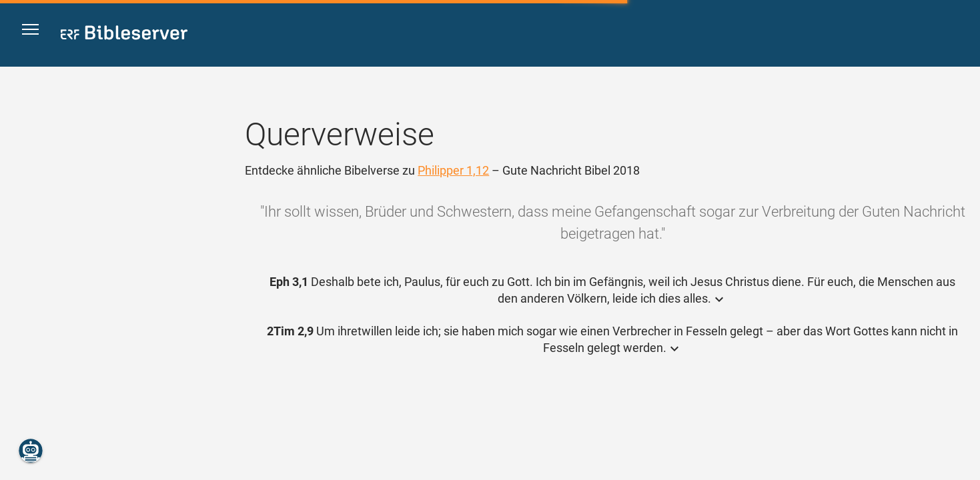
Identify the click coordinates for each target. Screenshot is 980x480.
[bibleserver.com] (124, 35)
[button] (35, 34)
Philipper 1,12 (453, 170)
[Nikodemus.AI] (31, 451)
